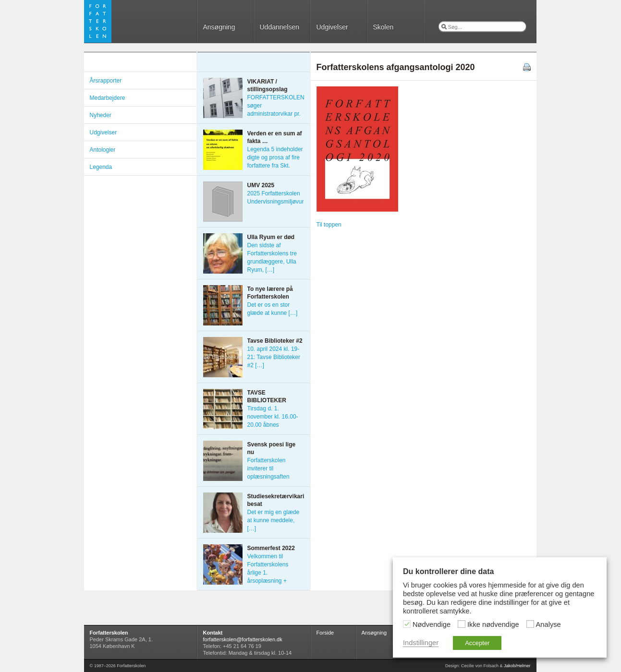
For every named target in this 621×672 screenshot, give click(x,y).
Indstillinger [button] (421, 643)
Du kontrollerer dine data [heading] (448, 571)
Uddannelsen (280, 27)
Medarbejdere (108, 98)
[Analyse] (530, 624)
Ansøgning (219, 27)
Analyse (548, 624)
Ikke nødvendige (493, 624)
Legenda (101, 167)
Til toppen (329, 225)
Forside (325, 633)
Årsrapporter (106, 81)
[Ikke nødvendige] (462, 624)
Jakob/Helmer (517, 666)
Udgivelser (332, 27)
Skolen (384, 27)
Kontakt (213, 633)
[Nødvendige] (407, 624)
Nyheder (101, 115)
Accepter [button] (477, 643)
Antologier (103, 150)
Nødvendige (432, 624)
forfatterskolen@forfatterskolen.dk (243, 639)
